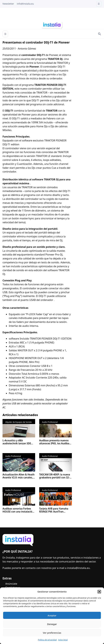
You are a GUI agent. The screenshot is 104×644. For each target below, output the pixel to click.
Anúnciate (11, 584)
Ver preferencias (52, 633)
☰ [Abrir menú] (5, 34)
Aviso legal (63, 640)
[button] (99, 592)
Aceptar (52, 615)
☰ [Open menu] (99, 4)
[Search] (100, 34)
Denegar (52, 624)
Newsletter (8, 4)
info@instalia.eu (25, 4)
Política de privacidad (47, 640)
